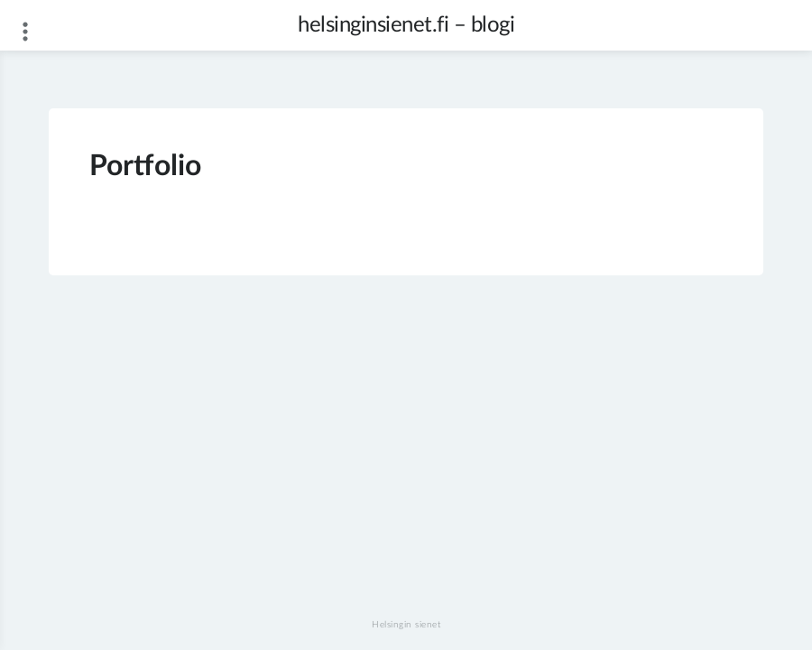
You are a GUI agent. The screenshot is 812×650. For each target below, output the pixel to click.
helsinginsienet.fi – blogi (406, 25)
